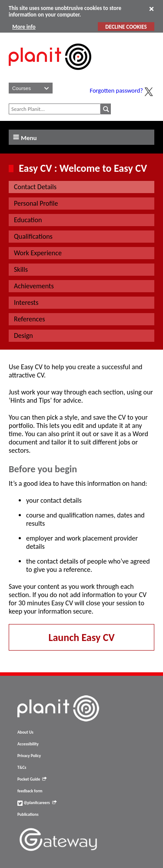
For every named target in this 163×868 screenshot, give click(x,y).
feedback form (30, 791)
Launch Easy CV (81, 637)
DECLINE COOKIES (126, 27)
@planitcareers (37, 803)
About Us (25, 732)
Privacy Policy (29, 756)
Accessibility (28, 744)
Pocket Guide (32, 779)
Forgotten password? (116, 90)
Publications (28, 815)
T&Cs (22, 768)
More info (24, 27)
